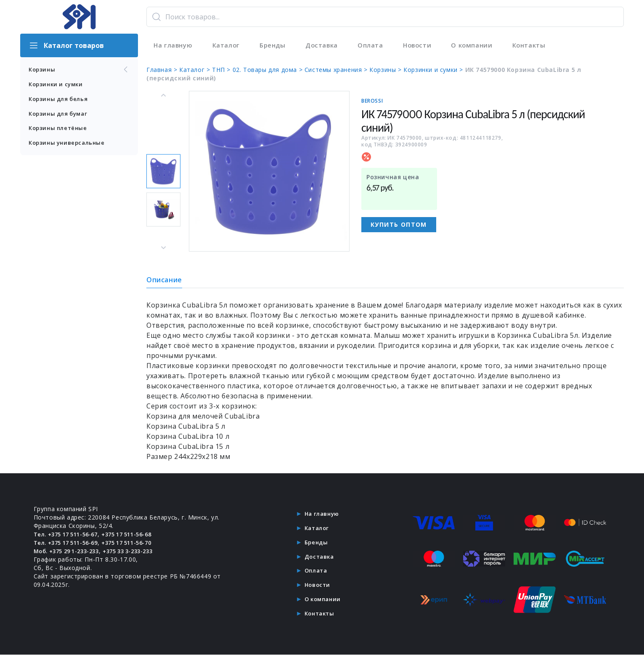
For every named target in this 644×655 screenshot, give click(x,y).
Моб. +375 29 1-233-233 (71, 551)
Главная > (163, 70)
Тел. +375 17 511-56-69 (70, 542)
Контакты (527, 45)
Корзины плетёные (60, 130)
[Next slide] (164, 247)
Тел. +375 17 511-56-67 (70, 534)
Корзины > (386, 70)
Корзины (79, 70)
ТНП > (222, 70)
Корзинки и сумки (58, 85)
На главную (172, 45)
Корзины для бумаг (60, 115)
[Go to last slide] (164, 95)
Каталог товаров (66, 45)
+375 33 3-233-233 (140, 551)
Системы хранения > (337, 70)
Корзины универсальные (69, 145)
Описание (164, 280)
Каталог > (196, 70)
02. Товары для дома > (269, 70)
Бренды (272, 45)
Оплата (369, 45)
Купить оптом (399, 224)
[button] (163, 171)
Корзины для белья (60, 100)
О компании (470, 45)
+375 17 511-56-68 (139, 534)
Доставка (321, 45)
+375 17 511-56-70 (139, 542)
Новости (415, 45)
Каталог (225, 45)
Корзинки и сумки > (434, 70)
